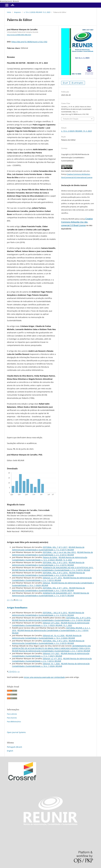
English (10, 751)
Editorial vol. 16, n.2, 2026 (54, 635)
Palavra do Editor (50, 557)
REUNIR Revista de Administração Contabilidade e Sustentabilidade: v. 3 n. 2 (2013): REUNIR (48, 642)
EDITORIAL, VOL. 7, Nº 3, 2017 (55, 547)
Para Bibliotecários (14, 722)
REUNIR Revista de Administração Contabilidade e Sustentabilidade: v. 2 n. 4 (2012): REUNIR (52, 554)
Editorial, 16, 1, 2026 (52, 664)
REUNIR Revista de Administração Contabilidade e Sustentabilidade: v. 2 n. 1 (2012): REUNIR (52, 579)
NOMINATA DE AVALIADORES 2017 (58, 593)
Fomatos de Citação (71, 119)
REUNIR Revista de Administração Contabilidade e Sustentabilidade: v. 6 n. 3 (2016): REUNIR (51, 620)
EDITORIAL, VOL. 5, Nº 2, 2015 (55, 562)
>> (21, 600)
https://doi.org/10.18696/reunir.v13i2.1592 (29, 42)
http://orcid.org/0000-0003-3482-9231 (19, 35)
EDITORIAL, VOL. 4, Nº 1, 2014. (56, 588)
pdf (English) (78, 83)
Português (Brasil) (14, 747)
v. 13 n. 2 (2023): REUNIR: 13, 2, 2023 (37, 12)
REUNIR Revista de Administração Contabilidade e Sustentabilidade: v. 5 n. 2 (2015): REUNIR (48, 564)
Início (9, 12)
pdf (66, 83)
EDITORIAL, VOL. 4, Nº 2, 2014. (56, 573)
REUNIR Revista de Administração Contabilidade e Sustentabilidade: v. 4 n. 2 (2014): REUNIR (48, 574)
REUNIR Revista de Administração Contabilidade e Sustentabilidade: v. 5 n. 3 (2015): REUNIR (51, 570)
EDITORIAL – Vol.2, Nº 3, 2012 (55, 613)
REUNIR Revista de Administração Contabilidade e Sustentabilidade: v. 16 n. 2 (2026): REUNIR (47, 637)
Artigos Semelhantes (17, 608)
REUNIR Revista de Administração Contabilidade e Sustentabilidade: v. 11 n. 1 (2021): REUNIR (51, 655)
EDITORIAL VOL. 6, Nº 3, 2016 (79, 618)
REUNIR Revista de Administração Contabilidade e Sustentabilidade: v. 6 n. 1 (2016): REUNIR (51, 651)
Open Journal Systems (16, 732)
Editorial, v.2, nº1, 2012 (53, 578)
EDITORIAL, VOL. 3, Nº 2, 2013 (55, 641)
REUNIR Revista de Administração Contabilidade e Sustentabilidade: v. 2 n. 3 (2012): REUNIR (48, 614)
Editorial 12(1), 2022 (51, 623)
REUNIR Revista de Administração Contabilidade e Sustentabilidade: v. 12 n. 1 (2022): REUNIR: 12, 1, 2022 (51, 624)
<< (8, 600)
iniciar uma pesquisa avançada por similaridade (44, 677)
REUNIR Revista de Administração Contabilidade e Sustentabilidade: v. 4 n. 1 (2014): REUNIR (48, 589)
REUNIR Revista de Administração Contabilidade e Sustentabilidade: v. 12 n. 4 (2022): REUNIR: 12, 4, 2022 (50, 559)
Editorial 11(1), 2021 (51, 653)
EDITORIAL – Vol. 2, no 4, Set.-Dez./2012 (60, 552)
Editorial (47, 583)
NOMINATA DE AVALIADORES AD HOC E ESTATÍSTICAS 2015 (68, 568)
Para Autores (12, 718)
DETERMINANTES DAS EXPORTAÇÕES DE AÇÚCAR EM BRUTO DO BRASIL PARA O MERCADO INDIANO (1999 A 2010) (51, 647)
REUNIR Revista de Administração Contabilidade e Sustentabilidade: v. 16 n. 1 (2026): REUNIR (51, 665)
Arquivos (17, 12)
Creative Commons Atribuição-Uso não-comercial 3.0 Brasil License (77, 222)
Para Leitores (12, 714)
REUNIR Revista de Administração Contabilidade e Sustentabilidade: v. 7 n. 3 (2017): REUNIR (48, 548)
